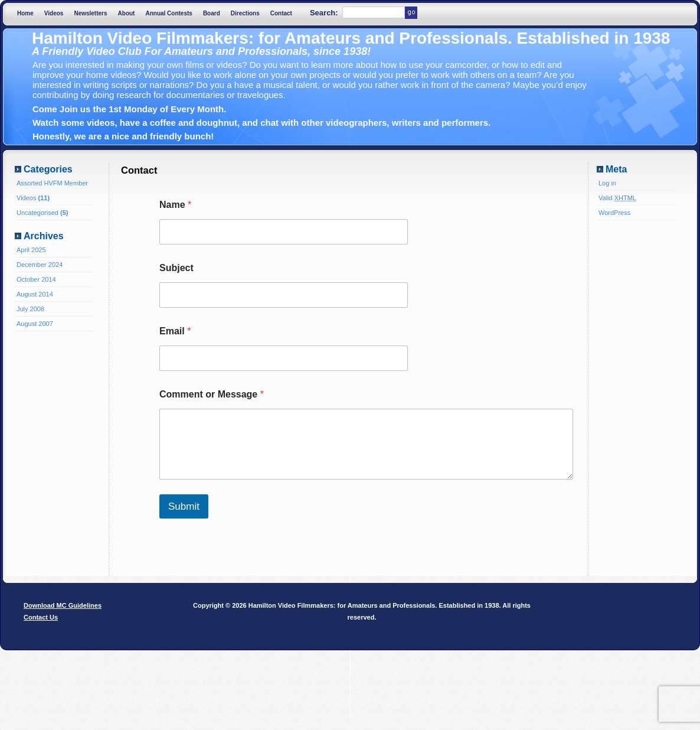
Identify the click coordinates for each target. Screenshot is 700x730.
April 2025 (31, 250)
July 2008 (30, 309)
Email (175, 331)
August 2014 (35, 294)
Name (175, 205)
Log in (607, 183)
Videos (54, 13)
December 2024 (40, 265)
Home (25, 13)
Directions (245, 13)
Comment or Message (212, 394)
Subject (176, 268)
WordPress (614, 213)
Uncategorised (37, 213)
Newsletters (90, 13)
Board (212, 13)
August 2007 (35, 324)
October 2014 (36, 279)
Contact (281, 13)
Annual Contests (169, 13)
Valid (617, 198)
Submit (184, 506)
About (127, 13)
